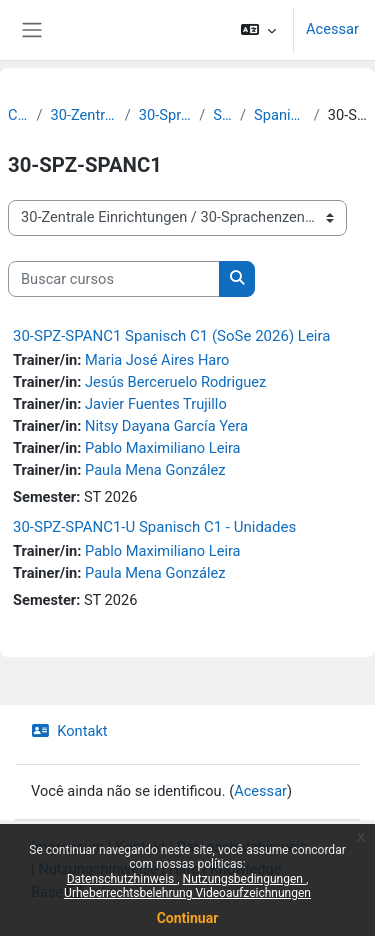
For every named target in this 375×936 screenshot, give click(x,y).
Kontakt (69, 731)
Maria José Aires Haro (157, 360)
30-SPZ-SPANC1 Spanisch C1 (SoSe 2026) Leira (171, 336)
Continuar (188, 918)
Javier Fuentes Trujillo (156, 404)
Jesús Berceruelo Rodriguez (175, 382)
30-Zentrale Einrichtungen (84, 115)
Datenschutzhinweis (122, 879)
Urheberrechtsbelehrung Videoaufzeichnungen (187, 893)
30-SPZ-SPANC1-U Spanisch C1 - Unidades (154, 527)
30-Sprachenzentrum (165, 115)
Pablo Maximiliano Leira (163, 448)
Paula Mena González (155, 470)
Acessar (332, 29)
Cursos (18, 115)
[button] (258, 30)
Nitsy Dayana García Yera (166, 426)
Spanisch (222, 115)
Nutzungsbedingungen (244, 879)
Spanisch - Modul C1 (280, 115)
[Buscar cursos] (114, 279)
